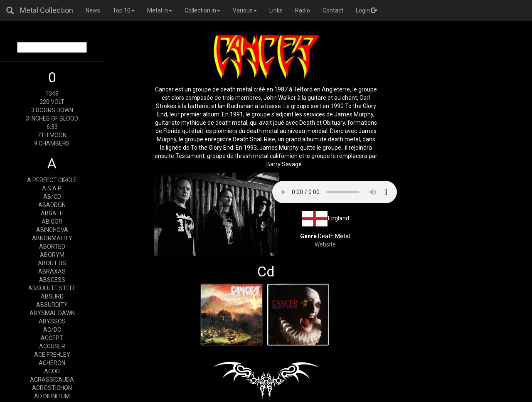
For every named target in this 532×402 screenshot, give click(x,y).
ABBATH (52, 213)
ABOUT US (52, 263)
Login (366, 10)
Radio (303, 10)
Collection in (202, 10)
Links (276, 10)
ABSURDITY (52, 305)
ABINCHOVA (52, 230)
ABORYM (52, 255)
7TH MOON (52, 135)
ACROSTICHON (52, 388)
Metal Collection (47, 10)
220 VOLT (52, 102)
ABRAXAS (52, 271)
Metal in (160, 10)
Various (245, 10)
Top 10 (124, 10)
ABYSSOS (52, 321)
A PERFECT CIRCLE (52, 180)
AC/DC (52, 330)
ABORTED (52, 247)
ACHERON (52, 363)
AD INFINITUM (52, 396)
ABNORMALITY (52, 238)
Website (325, 244)
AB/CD (52, 197)
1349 (52, 94)
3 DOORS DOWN (52, 110)
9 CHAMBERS (52, 143)
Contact (333, 10)
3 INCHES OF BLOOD (52, 118)
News (93, 10)
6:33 (52, 127)
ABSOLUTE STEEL (52, 288)
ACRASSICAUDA (52, 380)
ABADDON (52, 205)
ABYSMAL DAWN (52, 313)
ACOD (52, 371)
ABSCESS (52, 280)
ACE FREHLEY (52, 355)
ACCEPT (52, 338)
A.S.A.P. (52, 188)
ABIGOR (52, 222)
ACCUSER (52, 346)
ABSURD (52, 296)
